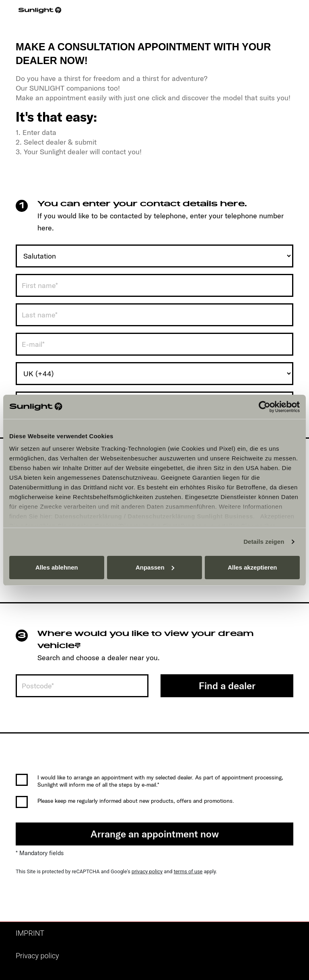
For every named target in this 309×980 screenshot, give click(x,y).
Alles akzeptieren (252, 567)
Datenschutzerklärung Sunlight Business (190, 516)
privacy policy (147, 871)
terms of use (188, 871)
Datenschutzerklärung (89, 516)
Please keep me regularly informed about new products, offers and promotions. (136, 801)
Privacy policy (37, 956)
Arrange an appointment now (155, 834)
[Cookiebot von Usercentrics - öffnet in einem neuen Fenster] (265, 407)
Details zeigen (264, 542)
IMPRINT (30, 933)
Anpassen (155, 567)
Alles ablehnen (57, 567)
